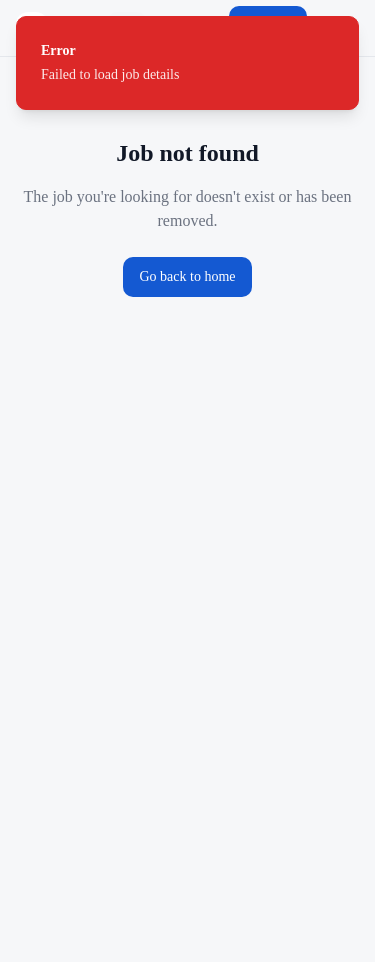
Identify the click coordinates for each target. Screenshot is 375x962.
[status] (187, 63)
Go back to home (187, 276)
